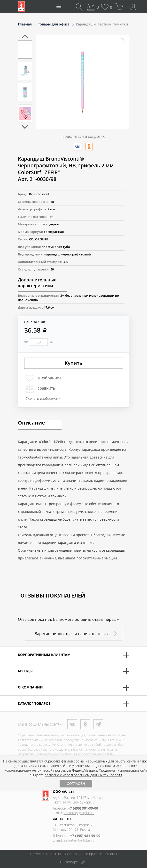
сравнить (46, 388)
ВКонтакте (72, 724)
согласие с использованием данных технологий (83, 775)
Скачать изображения (44, 398)
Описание (31, 423)
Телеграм (98, 724)
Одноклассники (85, 724)
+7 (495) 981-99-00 (83, 808)
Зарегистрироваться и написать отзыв (71, 634)
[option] (25, 49)
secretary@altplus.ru (79, 813)
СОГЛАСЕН (76, 784)
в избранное (50, 378)
